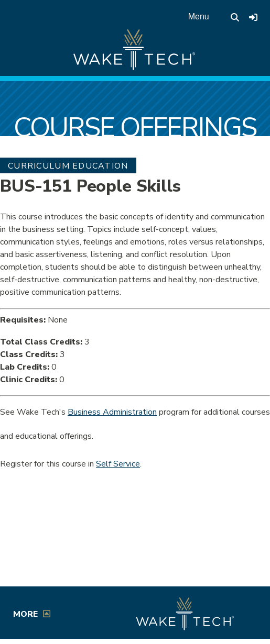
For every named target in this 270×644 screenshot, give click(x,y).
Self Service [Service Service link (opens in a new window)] (118, 464)
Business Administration (112, 412)
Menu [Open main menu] (199, 16)
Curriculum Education (68, 166)
